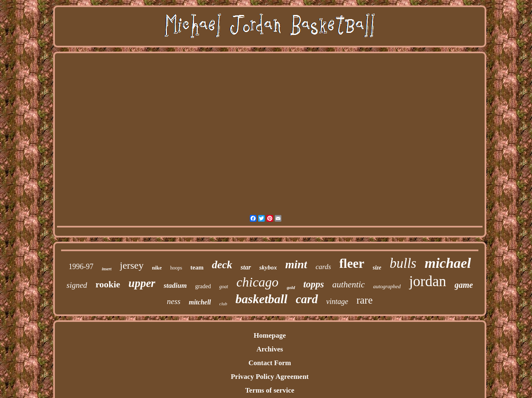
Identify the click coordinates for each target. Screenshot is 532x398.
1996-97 (81, 267)
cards (323, 267)
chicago (257, 282)
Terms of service (270, 390)
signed (77, 285)
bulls (403, 263)
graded (203, 286)
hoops (176, 268)
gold (291, 287)
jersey (132, 265)
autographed (387, 286)
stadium (175, 286)
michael (448, 263)
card (307, 299)
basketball (262, 299)
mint (296, 264)
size (377, 268)
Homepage (270, 335)
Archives (270, 349)
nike (157, 268)
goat (223, 287)
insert (107, 269)
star (246, 267)
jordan (427, 281)
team (197, 267)
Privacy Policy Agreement (270, 377)
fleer (352, 263)
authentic (349, 284)
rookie (108, 284)
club (223, 304)
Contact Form (270, 363)
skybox (268, 267)
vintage (337, 302)
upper (142, 283)
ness (174, 301)
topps (314, 284)
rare (365, 300)
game (464, 285)
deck (222, 265)
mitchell (200, 302)
